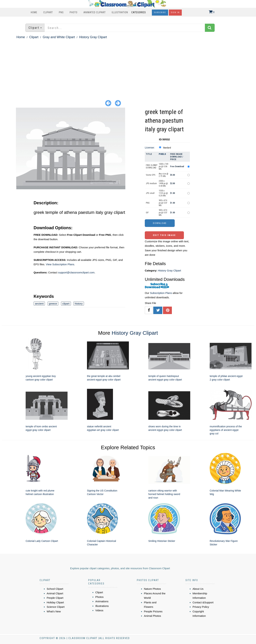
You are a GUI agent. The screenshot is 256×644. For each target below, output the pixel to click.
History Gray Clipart (93, 37)
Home (34, 12)
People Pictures (153, 611)
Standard (167, 148)
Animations (102, 601)
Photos (99, 597)
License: (150, 147)
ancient (39, 304)
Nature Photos (152, 589)
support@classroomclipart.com (76, 272)
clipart (66, 304)
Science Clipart (56, 607)
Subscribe (160, 12)
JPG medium (151, 183)
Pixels (162, 154)
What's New (54, 611)
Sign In (175, 12)
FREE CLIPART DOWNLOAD (152, 166)
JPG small (150, 193)
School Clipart (55, 589)
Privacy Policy (201, 607)
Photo (74, 12)
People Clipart (55, 598)
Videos (99, 610)
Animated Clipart (95, 12)
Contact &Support (203, 602)
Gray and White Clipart (59, 37)
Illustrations (102, 606)
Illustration (120, 12)
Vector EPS (151, 175)
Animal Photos (152, 616)
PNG (61, 12)
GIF (147, 213)
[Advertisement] (128, 66)
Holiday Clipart (55, 602)
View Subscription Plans (60, 264)
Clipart (48, 12)
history (79, 304)
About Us (198, 589)
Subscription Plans (161, 293)
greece (53, 304)
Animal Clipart (55, 593)
